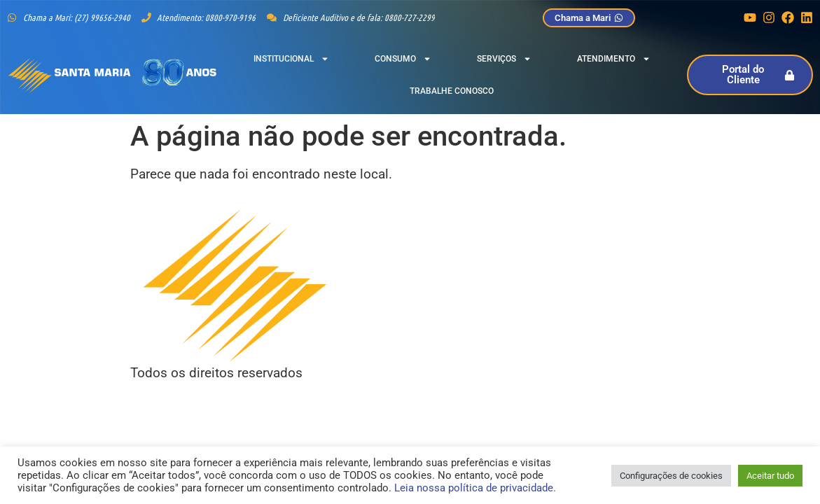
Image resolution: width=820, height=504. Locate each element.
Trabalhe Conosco (452, 91)
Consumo (403, 59)
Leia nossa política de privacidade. (475, 488)
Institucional (291, 59)
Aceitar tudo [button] (770, 476)
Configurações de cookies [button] (671, 476)
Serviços (504, 59)
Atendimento (614, 59)
